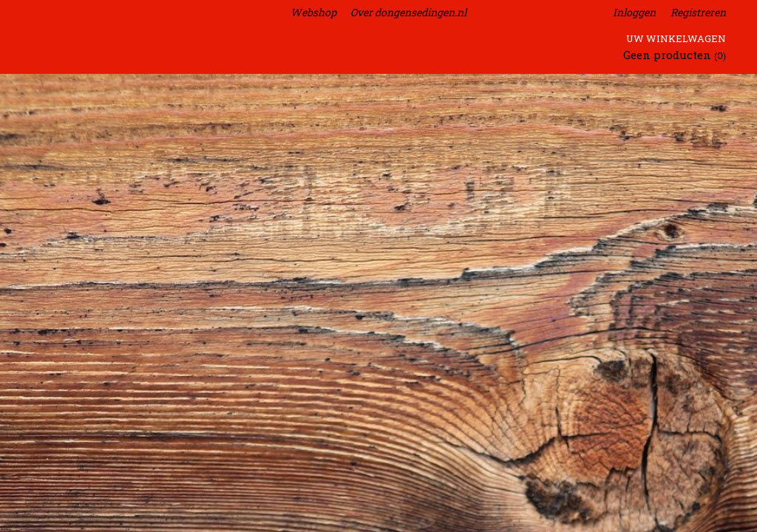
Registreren (698, 12)
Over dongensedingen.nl (408, 12)
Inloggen (634, 12)
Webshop (313, 12)
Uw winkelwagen (676, 38)
